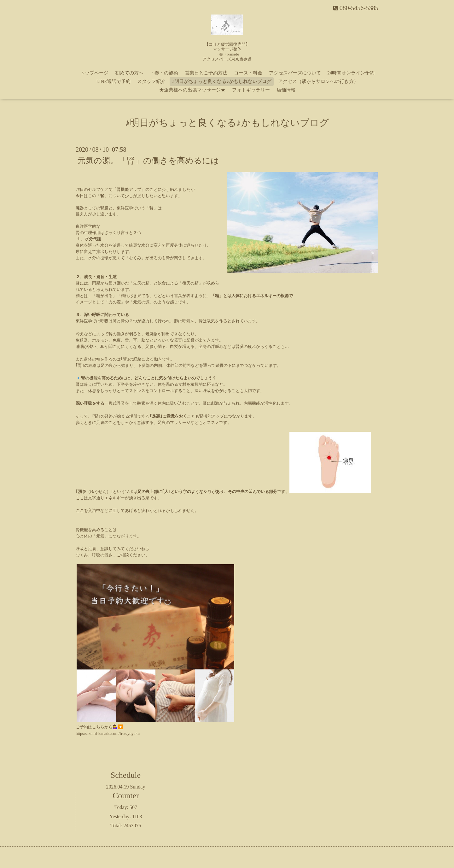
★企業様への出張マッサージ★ (192, 90)
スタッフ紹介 (151, 81)
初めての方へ (129, 73)
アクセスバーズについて (295, 73)
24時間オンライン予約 (351, 73)
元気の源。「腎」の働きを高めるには (148, 161)
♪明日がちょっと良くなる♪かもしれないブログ (222, 81)
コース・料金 (248, 73)
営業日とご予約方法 (206, 73)
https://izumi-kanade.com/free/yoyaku (108, 733)
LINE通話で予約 (113, 81)
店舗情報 (286, 90)
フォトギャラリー (251, 90)
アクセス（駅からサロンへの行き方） (318, 81)
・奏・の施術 (164, 73)
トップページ (94, 73)
